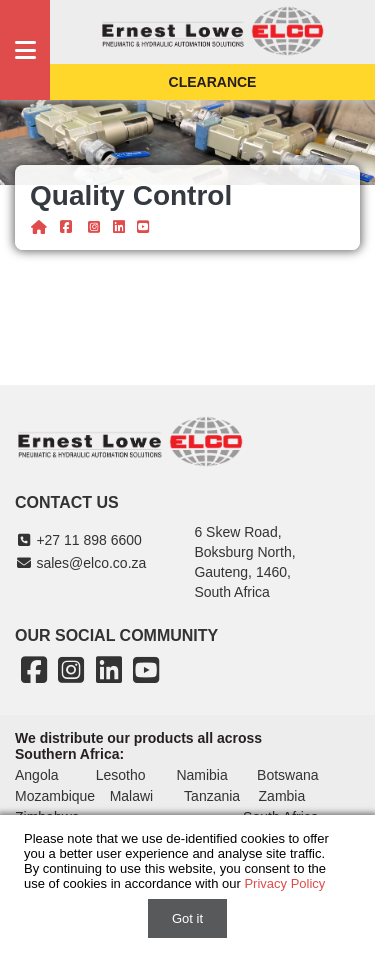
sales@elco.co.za (80, 563)
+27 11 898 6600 (78, 540)
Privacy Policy (284, 883)
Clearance (213, 82)
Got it (187, 918)
